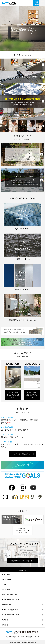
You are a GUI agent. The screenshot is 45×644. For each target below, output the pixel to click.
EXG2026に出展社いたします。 (13, 437)
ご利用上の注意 (25, 637)
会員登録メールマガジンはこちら (22, 561)
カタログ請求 (10, 637)
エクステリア (10, 610)
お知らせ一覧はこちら (22, 454)
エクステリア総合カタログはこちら (12, 395)
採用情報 (5, 620)
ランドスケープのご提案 (10, 600)
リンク (17, 637)
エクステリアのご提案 (10, 595)
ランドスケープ (10, 615)
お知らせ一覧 (7, 580)
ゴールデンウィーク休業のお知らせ (15, 430)
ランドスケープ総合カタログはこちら (32, 395)
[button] (37, 49)
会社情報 (5, 625)
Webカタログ (7, 605)
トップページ (7, 575)
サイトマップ (35, 637)
